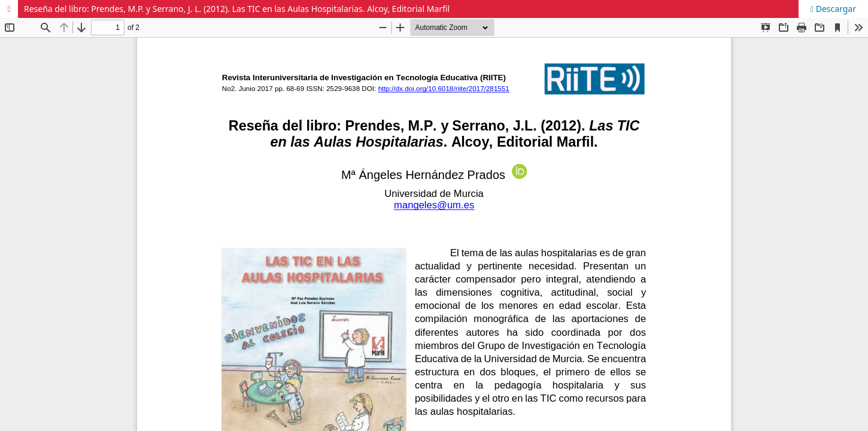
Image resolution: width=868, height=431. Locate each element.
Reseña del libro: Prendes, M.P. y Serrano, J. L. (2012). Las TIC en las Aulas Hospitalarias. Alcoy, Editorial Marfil (237, 9)
